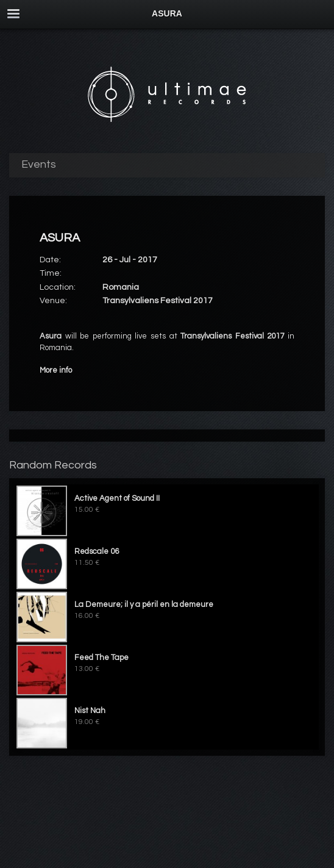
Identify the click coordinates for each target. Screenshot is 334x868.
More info (56, 370)
